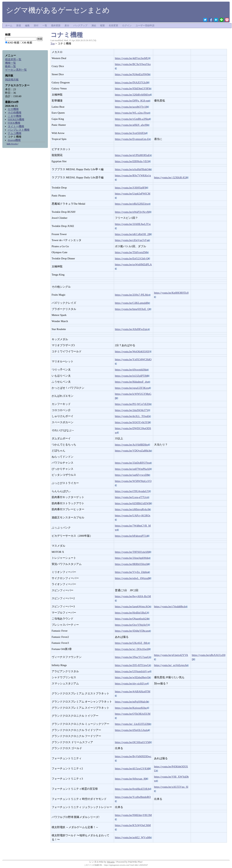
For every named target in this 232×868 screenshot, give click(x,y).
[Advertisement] (25, 205)
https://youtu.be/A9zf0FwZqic (132, 329)
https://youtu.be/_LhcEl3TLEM (133, 724)
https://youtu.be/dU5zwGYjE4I (133, 768)
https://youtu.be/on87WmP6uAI (133, 469)
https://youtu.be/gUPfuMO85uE (133, 155)
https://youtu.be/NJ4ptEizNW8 (133, 74)
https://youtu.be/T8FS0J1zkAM (133, 552)
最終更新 (56, 26)
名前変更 (113, 26)
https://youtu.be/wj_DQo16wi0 (133, 649)
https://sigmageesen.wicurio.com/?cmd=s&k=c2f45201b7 (126, 865)
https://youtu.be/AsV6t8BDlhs (132, 445)
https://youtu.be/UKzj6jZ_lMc (132, 643)
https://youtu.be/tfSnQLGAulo (132, 730)
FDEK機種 (14, 123)
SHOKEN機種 (16, 119)
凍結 (94, 26)
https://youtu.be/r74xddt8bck (171, 606)
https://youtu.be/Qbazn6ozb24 (132, 619)
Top (53, 43)
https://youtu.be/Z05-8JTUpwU (133, 665)
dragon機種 (14, 140)
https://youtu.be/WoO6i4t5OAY (133, 351)
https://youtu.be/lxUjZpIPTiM (132, 376)
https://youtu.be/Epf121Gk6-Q (132, 258)
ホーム (9, 26)
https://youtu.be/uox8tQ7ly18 (132, 107)
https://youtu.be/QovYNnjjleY (132, 625)
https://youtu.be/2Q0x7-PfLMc (133, 295)
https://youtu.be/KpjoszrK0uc (132, 708)
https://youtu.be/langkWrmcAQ (133, 606)
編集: (12, 144)
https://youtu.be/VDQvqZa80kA (133, 451)
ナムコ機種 (15, 133)
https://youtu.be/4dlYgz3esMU (133, 58)
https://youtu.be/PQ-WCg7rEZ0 (133, 404)
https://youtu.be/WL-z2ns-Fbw (133, 113)
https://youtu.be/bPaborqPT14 (132, 536)
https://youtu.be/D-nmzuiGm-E (133, 139)
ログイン (127, 26)
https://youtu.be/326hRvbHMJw (133, 95)
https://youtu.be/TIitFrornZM (132, 252)
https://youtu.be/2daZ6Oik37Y (133, 410)
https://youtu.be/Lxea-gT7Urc (132, 497)
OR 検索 (27, 43)
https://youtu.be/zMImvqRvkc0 (133, 509)
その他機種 (15, 113)
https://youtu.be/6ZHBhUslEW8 (133, 503)
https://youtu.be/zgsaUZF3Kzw (133, 388)
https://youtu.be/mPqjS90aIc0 (132, 702)
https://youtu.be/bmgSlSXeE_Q (133, 309)
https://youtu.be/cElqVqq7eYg (132, 240)
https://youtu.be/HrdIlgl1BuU (132, 613)
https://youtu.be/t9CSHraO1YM (133, 742)
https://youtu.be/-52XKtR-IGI (171, 177)
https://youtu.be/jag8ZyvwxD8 (133, 475)
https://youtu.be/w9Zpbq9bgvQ (133, 677)
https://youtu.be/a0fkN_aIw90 (132, 125)
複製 (102, 26)
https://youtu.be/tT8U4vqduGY (133, 491)
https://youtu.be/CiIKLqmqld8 (132, 303)
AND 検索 (13, 43)
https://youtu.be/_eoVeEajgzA (171, 665)
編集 (27, 26)
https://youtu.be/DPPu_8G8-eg (133, 101)
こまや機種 (15, 116)
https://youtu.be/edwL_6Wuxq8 (133, 578)
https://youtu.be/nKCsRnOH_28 (133, 234)
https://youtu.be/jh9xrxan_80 (132, 779)
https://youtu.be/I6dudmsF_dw (133, 382)
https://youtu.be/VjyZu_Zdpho (132, 572)
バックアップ (80, 26)
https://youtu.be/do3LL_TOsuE (133, 416)
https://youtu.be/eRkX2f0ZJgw (133, 204)
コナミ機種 (67, 35)
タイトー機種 (16, 126)
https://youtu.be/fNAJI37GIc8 (132, 82)
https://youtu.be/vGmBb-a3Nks (133, 119)
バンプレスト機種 (19, 130)
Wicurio (111, 862)
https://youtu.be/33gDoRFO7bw (133, 463)
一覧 (45, 26)
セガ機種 (13, 109)
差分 (67, 26)
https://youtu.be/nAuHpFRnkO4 (133, 169)
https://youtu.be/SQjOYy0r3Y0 (133, 422)
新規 (19, 26)
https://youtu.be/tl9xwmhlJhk (132, 370)
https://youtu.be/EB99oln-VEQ (133, 161)
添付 (36, 26)
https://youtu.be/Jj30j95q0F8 (131, 188)
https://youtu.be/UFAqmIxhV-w (133, 671)
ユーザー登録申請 (145, 26)
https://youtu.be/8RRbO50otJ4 (132, 564)
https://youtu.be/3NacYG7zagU (133, 657)
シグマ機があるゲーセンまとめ (58, 10)
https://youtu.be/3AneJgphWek (133, 558)
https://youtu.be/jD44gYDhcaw (133, 631)
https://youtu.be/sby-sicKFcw (132, 683)
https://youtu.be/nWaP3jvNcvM (133, 212)
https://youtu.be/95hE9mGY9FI (133, 88)
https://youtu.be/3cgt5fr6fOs (131, 133)
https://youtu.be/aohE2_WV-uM (133, 837)
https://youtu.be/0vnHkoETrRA (133, 789)
